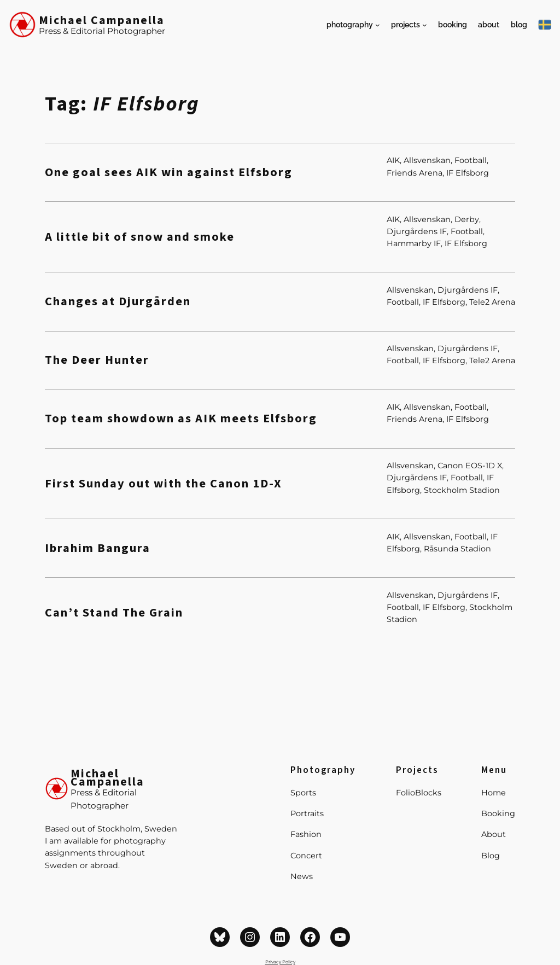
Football (471, 160)
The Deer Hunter (97, 360)
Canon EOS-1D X (470, 466)
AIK (393, 160)
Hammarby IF (414, 243)
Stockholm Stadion (462, 490)
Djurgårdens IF (417, 231)
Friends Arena (415, 173)
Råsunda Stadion (457, 549)
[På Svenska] (545, 25)
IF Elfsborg (468, 173)
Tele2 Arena (492, 302)
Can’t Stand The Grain (114, 613)
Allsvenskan (427, 160)
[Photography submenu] (378, 25)
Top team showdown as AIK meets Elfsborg (181, 419)
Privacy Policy (280, 962)
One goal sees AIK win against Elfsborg (169, 173)
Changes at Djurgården (118, 302)
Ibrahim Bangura (98, 548)
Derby (467, 219)
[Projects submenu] (425, 25)
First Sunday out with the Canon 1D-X (164, 484)
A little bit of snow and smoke (140, 237)
